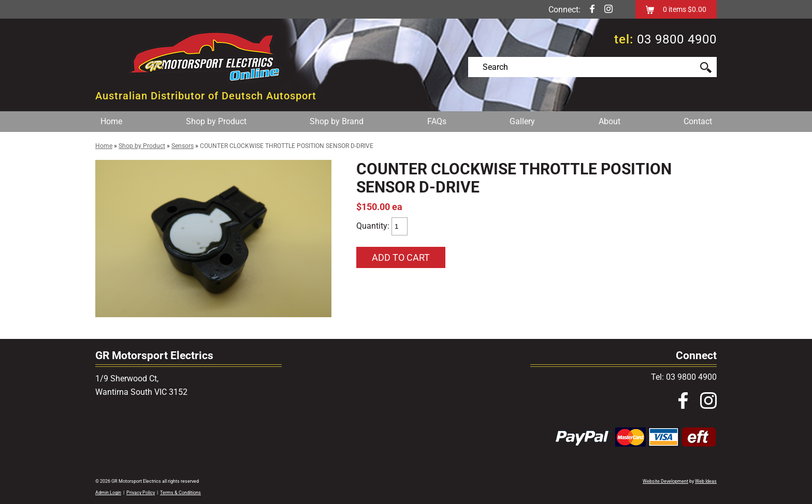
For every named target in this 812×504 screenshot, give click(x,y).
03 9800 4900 (677, 39)
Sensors (183, 146)
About (610, 121)
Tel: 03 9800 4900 (684, 377)
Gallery (522, 121)
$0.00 (696, 9)
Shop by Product (216, 121)
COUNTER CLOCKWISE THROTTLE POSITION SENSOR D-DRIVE (287, 146)
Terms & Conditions (180, 493)
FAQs (437, 121)
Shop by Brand (337, 121)
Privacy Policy (141, 493)
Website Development (665, 481)
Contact (698, 121)
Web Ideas (706, 481)
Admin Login (108, 493)
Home (111, 121)
